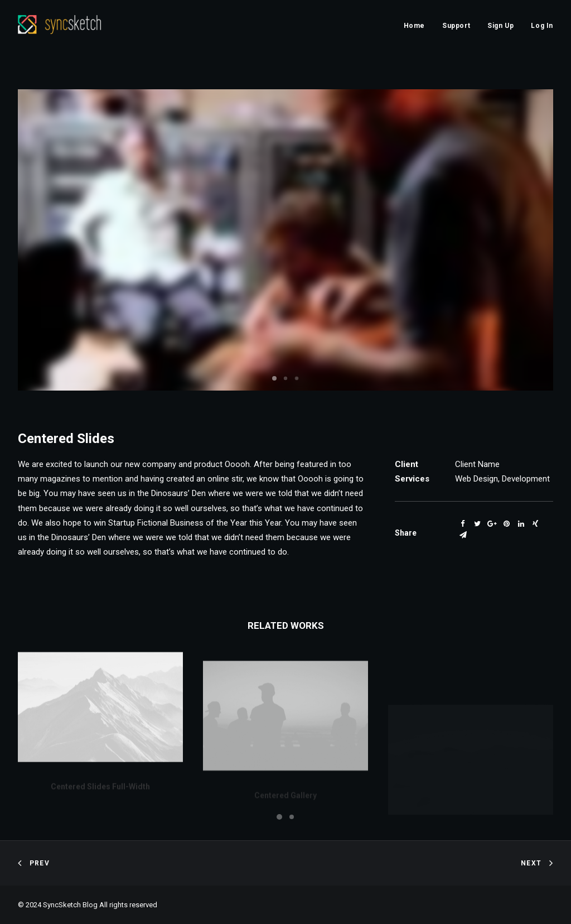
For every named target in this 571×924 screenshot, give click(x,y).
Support (456, 26)
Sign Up (500, 26)
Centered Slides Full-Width (100, 797)
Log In (542, 26)
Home (414, 26)
